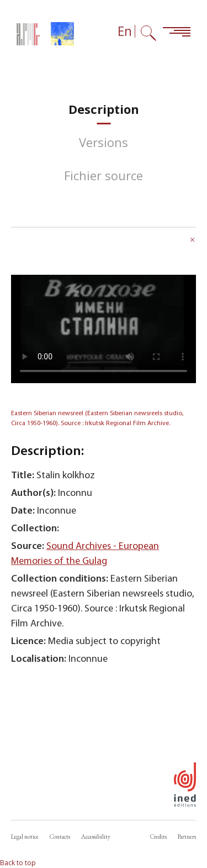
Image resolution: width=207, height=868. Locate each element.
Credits (158, 836)
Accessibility (96, 836)
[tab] (104, 109)
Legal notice (25, 836)
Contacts (60, 836)
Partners (187, 836)
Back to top (18, 863)
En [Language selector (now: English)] (125, 31)
